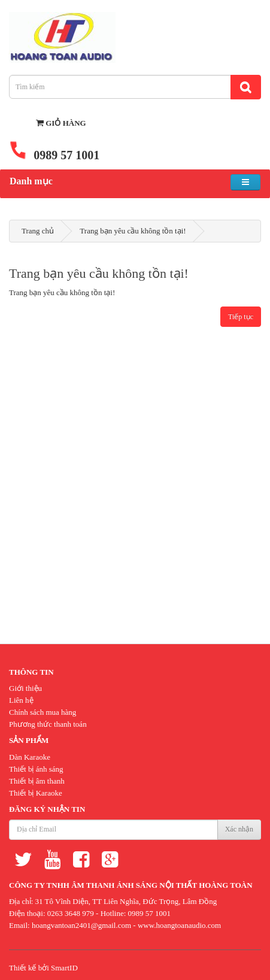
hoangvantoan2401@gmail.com (81, 925)
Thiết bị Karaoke (36, 793)
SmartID (64, 968)
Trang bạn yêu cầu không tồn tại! (133, 231)
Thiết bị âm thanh (37, 781)
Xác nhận (239, 829)
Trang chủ (38, 231)
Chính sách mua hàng (43, 712)
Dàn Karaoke (30, 757)
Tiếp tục (241, 317)
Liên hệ (21, 700)
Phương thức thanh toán (48, 724)
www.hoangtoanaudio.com (179, 925)
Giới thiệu (25, 688)
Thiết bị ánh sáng (36, 769)
